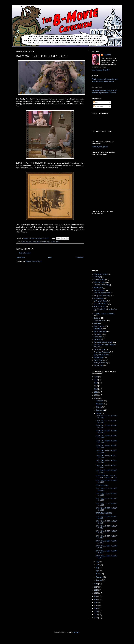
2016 (96, 590)
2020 (96, 395)
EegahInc (107, 55)
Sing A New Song (100, 331)
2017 (96, 587)
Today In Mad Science (102, 355)
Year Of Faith (98, 365)
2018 (96, 584)
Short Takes (98, 329)
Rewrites (97, 323)
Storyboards (98, 337)
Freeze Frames (99, 290)
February (100, 577)
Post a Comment (25, 253)
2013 (96, 599)
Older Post (80, 258)
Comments (98, 106)
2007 (96, 618)
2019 (96, 398)
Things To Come (100, 349)
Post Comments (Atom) (34, 261)
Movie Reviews (99, 306)
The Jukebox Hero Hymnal (103, 342)
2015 (96, 593)
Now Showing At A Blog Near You (105, 309)
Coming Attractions (100, 274)
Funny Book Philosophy (102, 296)
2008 (96, 615)
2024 (96, 383)
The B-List (97, 340)
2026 (96, 377)
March (99, 574)
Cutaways (97, 277)
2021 (96, 392)
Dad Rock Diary (27, 242)
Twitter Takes (55, 242)
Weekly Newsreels (100, 363)
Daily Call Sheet (38, 242)
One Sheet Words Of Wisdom (104, 314)
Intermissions (98, 298)
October (99, 407)
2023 (96, 386)
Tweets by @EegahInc (100, 147)
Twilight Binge (99, 357)
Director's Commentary (102, 285)
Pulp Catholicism (100, 321)
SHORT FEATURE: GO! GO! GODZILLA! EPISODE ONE (107, 476)
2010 (96, 608)
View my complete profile (101, 70)
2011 (96, 605)
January (99, 580)
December (100, 401)
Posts (96, 102)
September (100, 410)
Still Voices (47, 242)
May (98, 568)
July (98, 562)
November (100, 404)
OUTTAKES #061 (102, 485)
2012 (96, 602)
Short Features (99, 326)
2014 (96, 596)
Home (50, 258)
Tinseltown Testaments (102, 352)
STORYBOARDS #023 (104, 513)
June (98, 565)
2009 (96, 612)
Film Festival (98, 288)
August (99, 413)
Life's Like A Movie (100, 301)
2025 (96, 380)
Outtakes (97, 318)
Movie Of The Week (101, 304)
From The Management (102, 293)
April (98, 571)
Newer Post (21, 258)
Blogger (76, 632)
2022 (96, 389)
